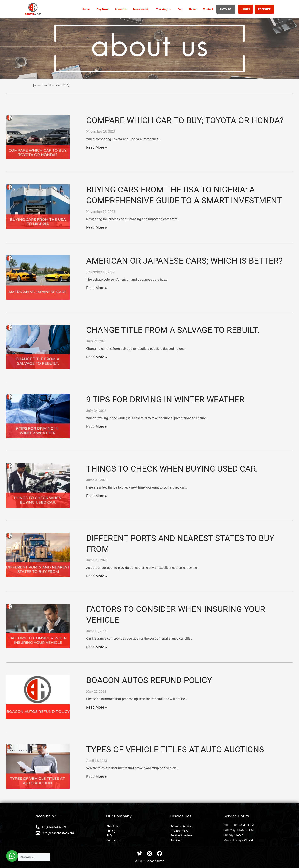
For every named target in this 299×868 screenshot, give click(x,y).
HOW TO (230, 9)
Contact (214, 9)
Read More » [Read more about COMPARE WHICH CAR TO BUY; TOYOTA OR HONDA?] (96, 147)
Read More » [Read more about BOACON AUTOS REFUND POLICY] (96, 707)
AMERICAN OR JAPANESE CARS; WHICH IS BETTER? (184, 261)
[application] (180, 9)
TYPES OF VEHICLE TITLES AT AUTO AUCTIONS (175, 749)
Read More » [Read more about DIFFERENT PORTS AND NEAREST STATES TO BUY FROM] (96, 576)
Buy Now (118, 9)
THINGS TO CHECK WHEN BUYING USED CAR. (172, 469)
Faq (189, 9)
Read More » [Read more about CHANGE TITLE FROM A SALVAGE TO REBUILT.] (96, 357)
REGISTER (265, 9)
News (200, 9)
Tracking (174, 9)
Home (103, 9)
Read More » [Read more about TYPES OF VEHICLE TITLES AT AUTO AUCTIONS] (96, 776)
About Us (135, 9)
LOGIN (248, 9)
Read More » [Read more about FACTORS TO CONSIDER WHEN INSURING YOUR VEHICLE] (96, 647)
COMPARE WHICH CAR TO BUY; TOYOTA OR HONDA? (185, 120)
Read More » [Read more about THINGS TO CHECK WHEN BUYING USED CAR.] (96, 496)
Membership (154, 9)
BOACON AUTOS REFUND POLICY (149, 680)
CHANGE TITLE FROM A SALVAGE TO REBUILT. (173, 330)
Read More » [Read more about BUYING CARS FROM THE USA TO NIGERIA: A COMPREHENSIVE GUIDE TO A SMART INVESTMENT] (96, 227)
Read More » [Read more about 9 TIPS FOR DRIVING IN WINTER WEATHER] (96, 426)
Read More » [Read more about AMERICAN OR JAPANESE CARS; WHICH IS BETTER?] (96, 288)
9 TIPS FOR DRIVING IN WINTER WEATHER (165, 399)
